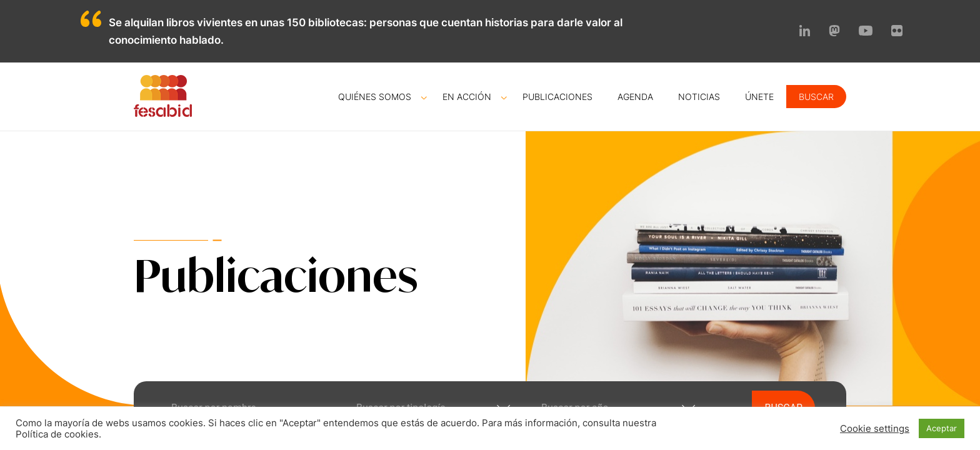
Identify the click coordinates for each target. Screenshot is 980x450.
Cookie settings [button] (875, 429)
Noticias (699, 97)
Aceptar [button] (942, 428)
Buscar (816, 97)
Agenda (635, 97)
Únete (759, 97)
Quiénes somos (375, 97)
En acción (467, 97)
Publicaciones (557, 97)
